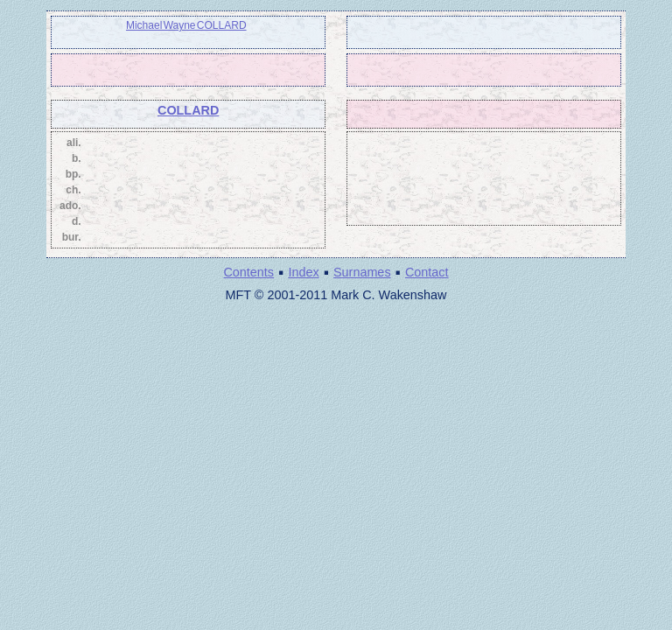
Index (303, 272)
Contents (248, 272)
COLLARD (188, 110)
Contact (427, 272)
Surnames (362, 272)
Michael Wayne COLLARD (186, 25)
